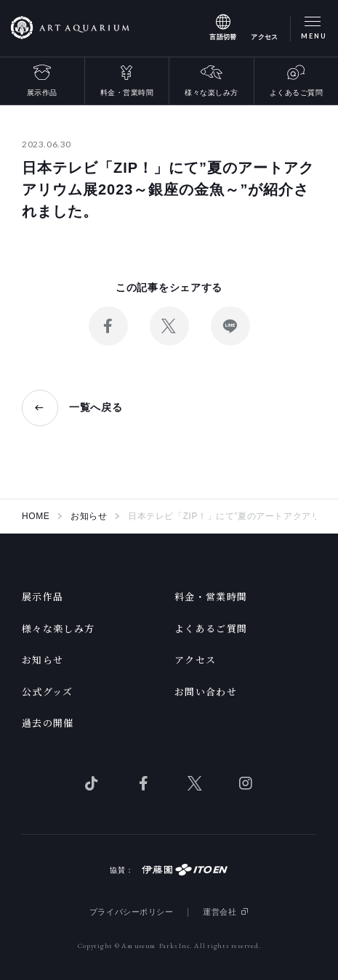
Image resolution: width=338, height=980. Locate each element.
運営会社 (220, 912)
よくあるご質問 (297, 93)
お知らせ (43, 660)
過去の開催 (48, 723)
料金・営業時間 (127, 93)
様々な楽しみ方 (212, 93)
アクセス (195, 660)
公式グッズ (48, 691)
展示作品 (42, 93)
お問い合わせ (206, 691)
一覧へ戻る (96, 407)
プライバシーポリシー (132, 912)
